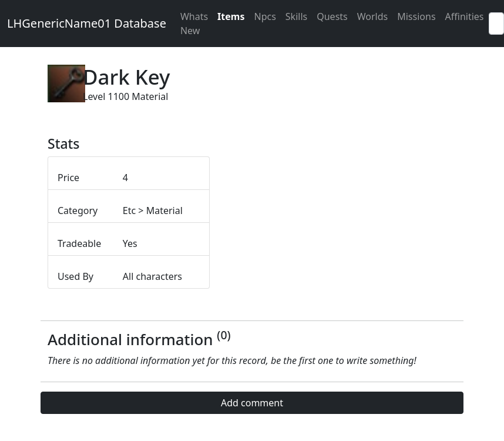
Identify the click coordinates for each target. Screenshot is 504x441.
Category (78, 211)
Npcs (265, 16)
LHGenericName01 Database (87, 23)
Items (231, 16)
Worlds (372, 16)
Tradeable (79, 243)
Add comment (252, 403)
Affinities (465, 16)
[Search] (496, 24)
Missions (416, 16)
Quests (332, 16)
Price (68, 178)
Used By (75, 276)
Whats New (194, 24)
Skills (296, 16)
